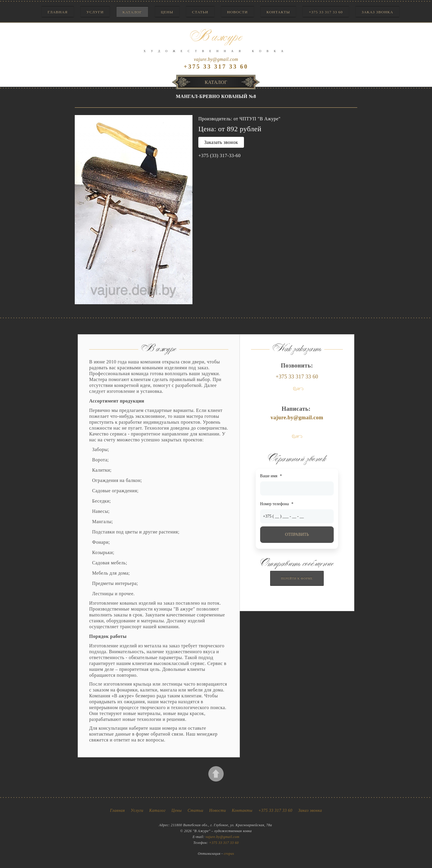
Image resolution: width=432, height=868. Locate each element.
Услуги (95, 12)
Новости (237, 12)
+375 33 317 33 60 (326, 12)
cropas (229, 854)
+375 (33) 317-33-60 (220, 156)
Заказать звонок (221, 142)
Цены (167, 12)
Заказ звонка (377, 12)
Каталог (132, 12)
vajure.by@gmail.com (216, 59)
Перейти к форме (297, 578)
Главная (58, 12)
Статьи (200, 12)
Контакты (278, 12)
